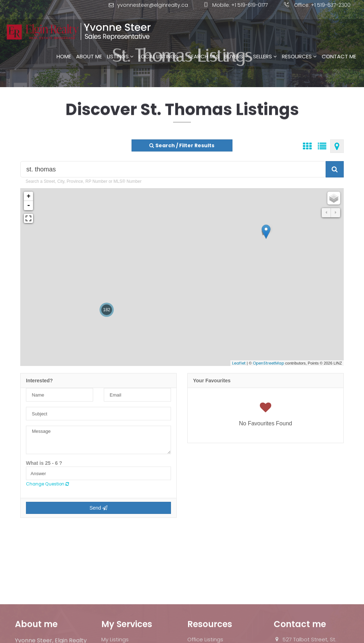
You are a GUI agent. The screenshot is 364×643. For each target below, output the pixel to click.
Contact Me (339, 47)
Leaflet (239, 363)
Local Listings (161, 47)
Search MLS (204, 47)
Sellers (265, 47)
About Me (89, 47)
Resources (299, 47)
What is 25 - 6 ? (44, 463)
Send (99, 508)
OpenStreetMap (268, 363)
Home (64, 47)
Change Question (47, 484)
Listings (120, 47)
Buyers (236, 47)
